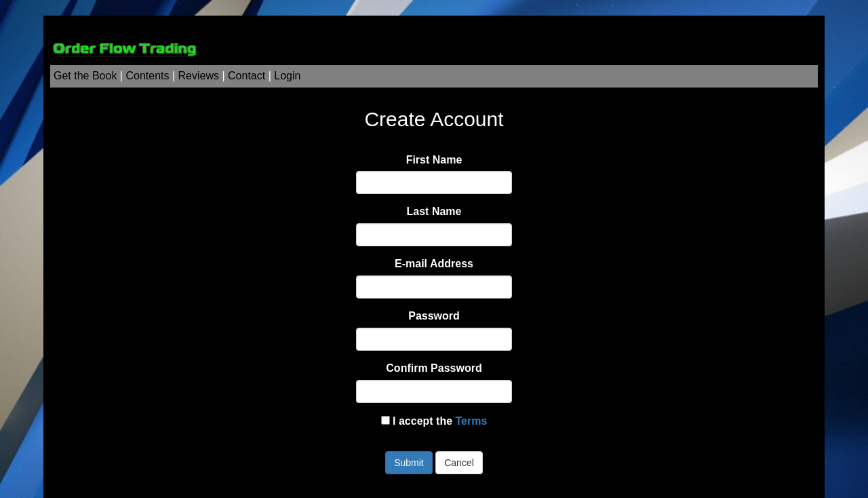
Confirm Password (434, 368)
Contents (147, 76)
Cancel (459, 463)
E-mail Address (434, 264)
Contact (246, 76)
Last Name (434, 211)
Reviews (199, 76)
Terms (472, 421)
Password (434, 316)
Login (287, 76)
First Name (434, 160)
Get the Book (85, 76)
